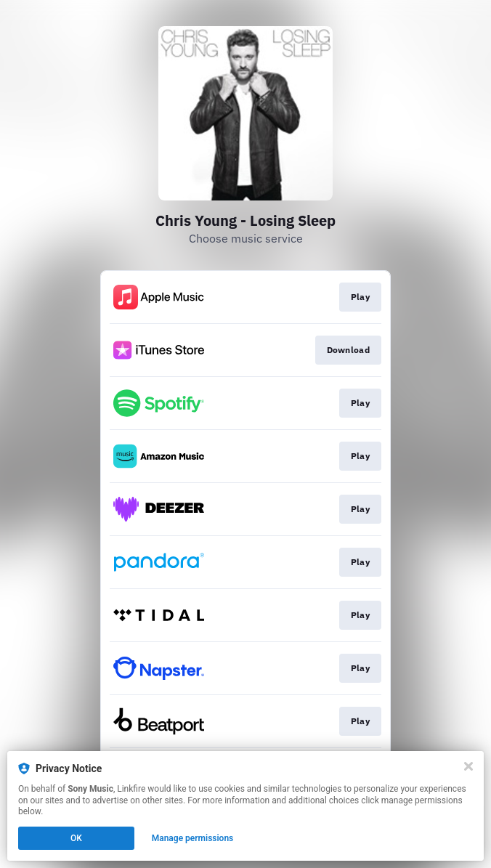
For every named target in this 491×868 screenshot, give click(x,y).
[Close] (468, 766)
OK (76, 838)
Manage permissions (193, 838)
